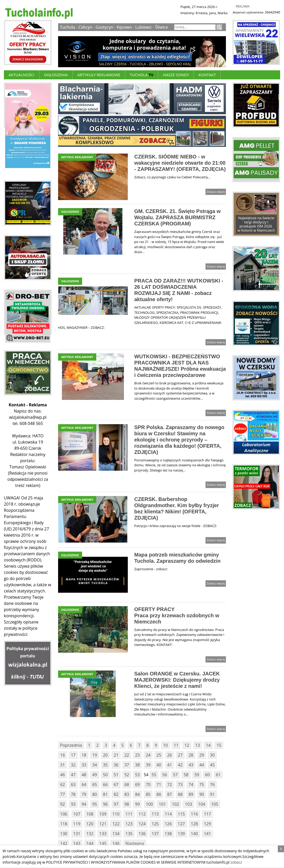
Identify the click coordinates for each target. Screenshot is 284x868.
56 (165, 775)
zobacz (236, 862)
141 (207, 834)
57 (175, 775)
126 (168, 824)
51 (116, 775)
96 (105, 804)
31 (62, 765)
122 (116, 824)
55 (154, 775)
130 (64, 834)
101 (162, 804)
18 (84, 755)
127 (181, 824)
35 (105, 765)
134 (116, 834)
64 (84, 785)
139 (181, 834)
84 (137, 794)
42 (180, 765)
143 (77, 843)
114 (168, 814)
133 (103, 834)
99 (137, 804)
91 (212, 794)
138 (168, 834)
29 (202, 755)
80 (94, 794)
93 (73, 804)
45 (212, 765)
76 (212, 785)
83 (127, 794)
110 (116, 814)
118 (64, 824)
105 (215, 804)
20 (105, 755)
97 (116, 804)
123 (129, 824)
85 (148, 794)
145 (103, 843)
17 (73, 755)
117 (207, 814)
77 (62, 794)
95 (94, 804)
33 (84, 765)
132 (90, 834)
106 (64, 814)
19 (94, 755)
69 (137, 785)
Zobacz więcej (216, 192)
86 (159, 794)
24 (148, 755)
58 (186, 775)
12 (187, 745)
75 (202, 785)
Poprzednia (71, 745)
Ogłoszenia (56, 75)
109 (103, 814)
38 (137, 765)
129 (207, 824)
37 (127, 765)
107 (77, 814)
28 (191, 755)
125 (155, 824)
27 (180, 755)
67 (116, 785)
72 (170, 785)
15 (219, 745)
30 (212, 755)
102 (175, 804)
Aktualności (21, 75)
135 (129, 834)
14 (208, 745)
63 (73, 785)
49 (94, 775)
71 (159, 785)
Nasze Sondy (176, 75)
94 (84, 804)
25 (159, 755)
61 (218, 775)
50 (105, 775)
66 (105, 785)
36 (116, 765)
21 (116, 755)
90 (202, 794)
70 (148, 785)
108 (90, 814)
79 (84, 794)
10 (165, 745)
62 (62, 785)
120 (90, 824)
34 (94, 765)
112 (142, 814)
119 (77, 824)
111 (129, 814)
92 (62, 804)
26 (170, 755)
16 (62, 755)
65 (94, 785)
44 (202, 765)
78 (73, 794)
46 (62, 775)
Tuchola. (142, 75)
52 (127, 775)
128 (194, 824)
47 (73, 775)
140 (194, 834)
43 (191, 765)
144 (90, 843)
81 (105, 794)
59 (197, 775)
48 (84, 775)
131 (77, 834)
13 (198, 745)
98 (127, 804)
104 (202, 804)
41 (170, 765)
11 (176, 745)
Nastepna (135, 843)
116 (194, 814)
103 (188, 804)
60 (207, 775)
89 (191, 794)
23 (137, 755)
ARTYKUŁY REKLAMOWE (99, 75)
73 (180, 785)
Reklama (243, 6)
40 (159, 765)
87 (170, 794)
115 (181, 814)
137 (155, 834)
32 (73, 765)
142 (64, 843)
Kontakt (207, 75)
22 (127, 755)
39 (148, 765)
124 (142, 824)
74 (191, 785)
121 (103, 824)
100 (149, 804)
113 (155, 814)
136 (142, 834)
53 (137, 775)
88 (180, 794)
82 (116, 794)
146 (116, 843)
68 (127, 785)
